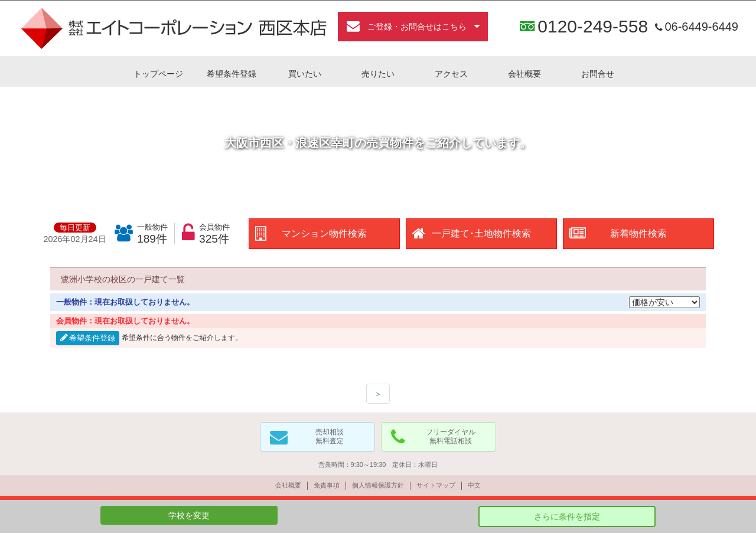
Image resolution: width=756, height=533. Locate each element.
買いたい (305, 74)
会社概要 (524, 74)
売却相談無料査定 (330, 437)
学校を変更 (189, 515)
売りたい (378, 74)
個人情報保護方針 (378, 485)
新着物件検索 (638, 233)
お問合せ (598, 74)
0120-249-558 (593, 27)
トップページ (158, 74)
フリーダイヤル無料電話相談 (451, 437)
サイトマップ (436, 485)
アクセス (451, 74)
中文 (474, 485)
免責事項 (327, 485)
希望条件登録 (232, 74)
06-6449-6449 (695, 27)
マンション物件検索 (324, 233)
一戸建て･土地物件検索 (481, 233)
